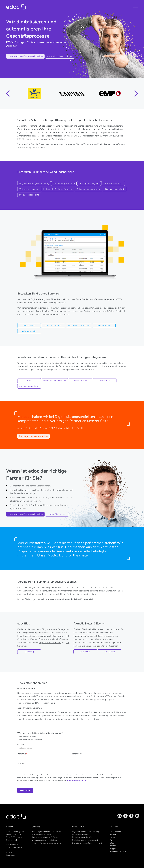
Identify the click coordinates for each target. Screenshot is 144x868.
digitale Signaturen (107, 591)
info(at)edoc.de (12, 845)
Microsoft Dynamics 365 (55, 381)
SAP (29, 381)
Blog (112, 843)
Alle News (85, 652)
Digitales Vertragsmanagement (85, 840)
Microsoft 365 (80, 381)
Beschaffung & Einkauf (47, 636)
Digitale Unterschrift (115, 189)
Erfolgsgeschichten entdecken (33, 436)
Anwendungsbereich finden (60, 56)
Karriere (113, 834)
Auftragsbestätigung (89, 183)
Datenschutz (11, 852)
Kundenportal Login (118, 851)
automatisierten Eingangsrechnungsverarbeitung (48, 308)
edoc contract (104, 325)
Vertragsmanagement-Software (45, 840)
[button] (8, 93)
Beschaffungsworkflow (64, 183)
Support (113, 849)
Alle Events (110, 652)
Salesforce (105, 381)
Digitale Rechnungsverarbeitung (85, 832)
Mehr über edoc (57, 514)
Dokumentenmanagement (88, 189)
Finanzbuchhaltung (26, 636)
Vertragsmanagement (29, 189)
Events (113, 840)
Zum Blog (29, 652)
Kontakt (113, 846)
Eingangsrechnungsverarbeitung (34, 183)
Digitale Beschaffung (81, 834)
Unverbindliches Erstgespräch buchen (25, 56)
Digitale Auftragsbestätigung (84, 837)
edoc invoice (29, 325)
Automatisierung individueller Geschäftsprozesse (40, 311)
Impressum (11, 855)
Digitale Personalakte (29, 195)
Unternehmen (116, 832)
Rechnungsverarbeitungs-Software (46, 832)
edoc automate (29, 331)
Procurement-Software (41, 834)
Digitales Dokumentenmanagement (87, 843)
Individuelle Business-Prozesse (58, 189)
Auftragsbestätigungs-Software (45, 837)
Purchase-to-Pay (113, 183)
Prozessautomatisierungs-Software (46, 843)
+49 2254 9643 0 (14, 848)
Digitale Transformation (50, 643)
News (112, 837)
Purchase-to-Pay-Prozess (102, 308)
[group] (34, 93)
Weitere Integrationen (29, 386)
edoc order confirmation (79, 325)
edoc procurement (53, 325)
